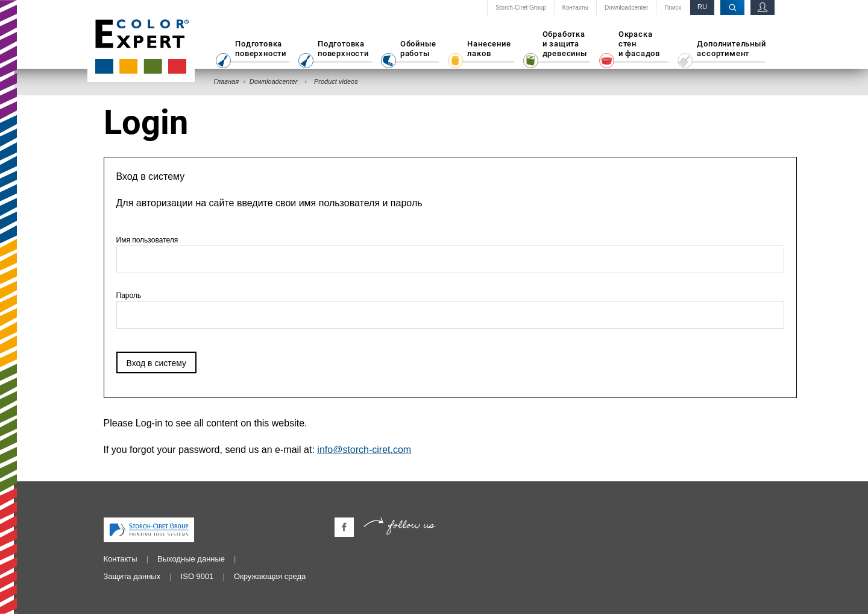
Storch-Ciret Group (521, 8)
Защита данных (132, 576)
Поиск (673, 8)
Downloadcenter (626, 8)
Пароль (450, 310)
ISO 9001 (197, 576)
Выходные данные (191, 559)
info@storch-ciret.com (364, 450)
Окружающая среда (270, 576)
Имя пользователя (450, 255)
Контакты (575, 8)
